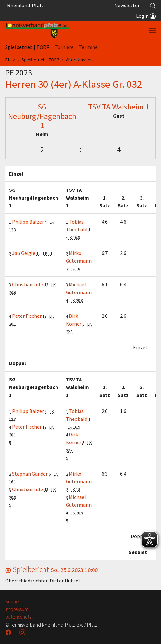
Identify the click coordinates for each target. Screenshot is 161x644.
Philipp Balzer (28, 222)
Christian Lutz (28, 284)
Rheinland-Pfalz (25, 5)
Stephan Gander (30, 474)
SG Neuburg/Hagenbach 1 (42, 116)
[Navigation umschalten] (152, 30)
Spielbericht (51, 569)
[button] (153, 5)
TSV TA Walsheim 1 (119, 107)
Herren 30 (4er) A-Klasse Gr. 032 (74, 84)
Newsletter (127, 5)
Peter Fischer (27, 316)
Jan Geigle (24, 253)
